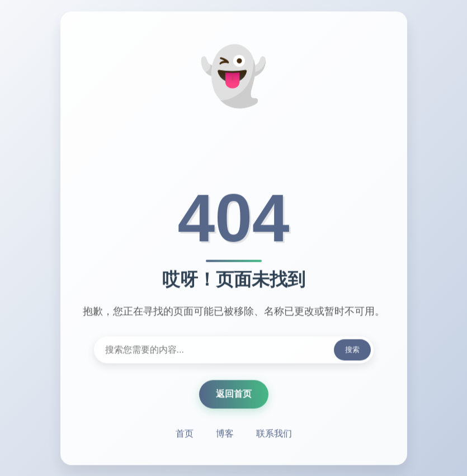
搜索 (352, 350)
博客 (225, 434)
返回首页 (234, 394)
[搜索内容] (234, 350)
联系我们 (274, 434)
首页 (185, 434)
